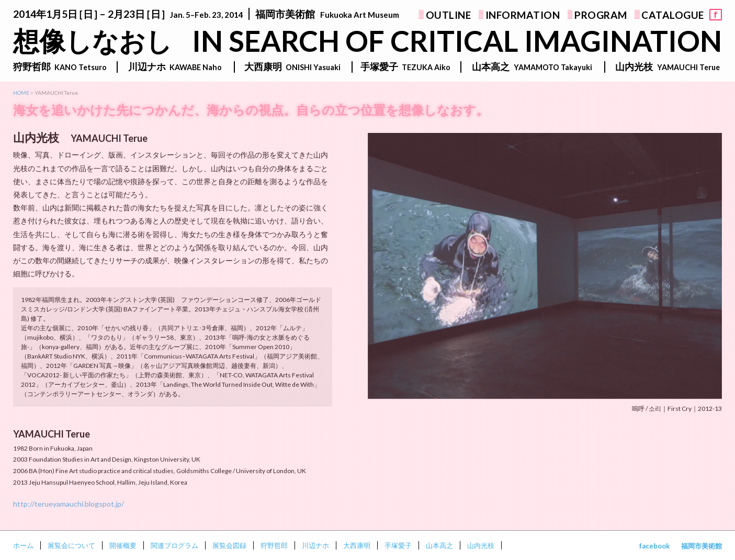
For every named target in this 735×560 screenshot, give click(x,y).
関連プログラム (174, 545)
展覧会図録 (229, 545)
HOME (21, 93)
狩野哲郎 (274, 545)
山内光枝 (481, 545)
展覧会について (71, 545)
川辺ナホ (315, 545)
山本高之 (439, 545)
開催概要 (123, 545)
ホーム (23, 545)
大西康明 (357, 545)
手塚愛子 (398, 545)
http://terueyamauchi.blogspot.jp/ (69, 504)
